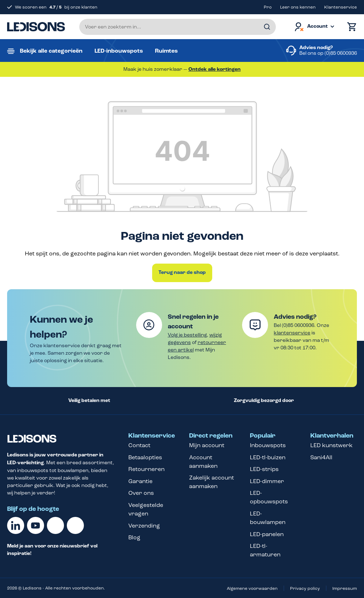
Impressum (345, 588)
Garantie (140, 481)
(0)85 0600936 (341, 53)
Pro (268, 7)
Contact (139, 445)
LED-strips (264, 469)
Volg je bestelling (187, 335)
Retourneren (146, 469)
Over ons (141, 493)
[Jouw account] (314, 27)
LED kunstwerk (331, 445)
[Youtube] (36, 525)
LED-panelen (267, 534)
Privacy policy (305, 588)
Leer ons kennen (298, 7)
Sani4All (321, 457)
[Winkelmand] (350, 27)
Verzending (144, 526)
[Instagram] (75, 525)
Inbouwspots (268, 445)
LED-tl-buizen (268, 457)
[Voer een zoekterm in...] (178, 27)
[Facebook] (55, 525)
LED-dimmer (267, 481)
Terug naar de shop (182, 272)
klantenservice (292, 333)
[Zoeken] (267, 27)
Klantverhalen (332, 436)
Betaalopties (145, 457)
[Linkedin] (16, 525)
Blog (134, 537)
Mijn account (207, 445)
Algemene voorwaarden (252, 588)
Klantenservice (341, 7)
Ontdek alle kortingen (215, 69)
